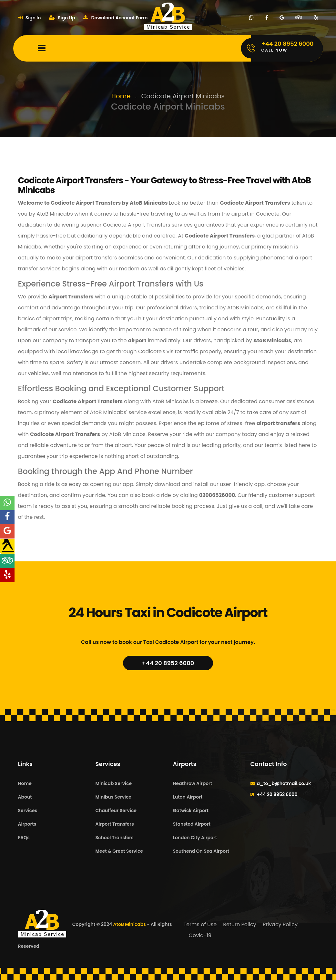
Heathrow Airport (193, 783)
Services (28, 810)
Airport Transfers (115, 824)
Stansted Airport (192, 824)
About (25, 797)
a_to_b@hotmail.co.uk (284, 783)
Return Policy (239, 924)
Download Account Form (115, 18)
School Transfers (115, 838)
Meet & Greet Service (119, 851)
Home (121, 96)
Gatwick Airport (191, 810)
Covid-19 (200, 935)
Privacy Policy (280, 924)
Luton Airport (188, 797)
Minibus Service (114, 797)
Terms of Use (200, 924)
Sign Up (62, 18)
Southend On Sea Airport (201, 851)
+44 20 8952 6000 (168, 663)
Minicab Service (114, 783)
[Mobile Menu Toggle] (42, 48)
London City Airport (195, 838)
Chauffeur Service (116, 810)
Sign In (30, 18)
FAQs (24, 838)
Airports (27, 824)
